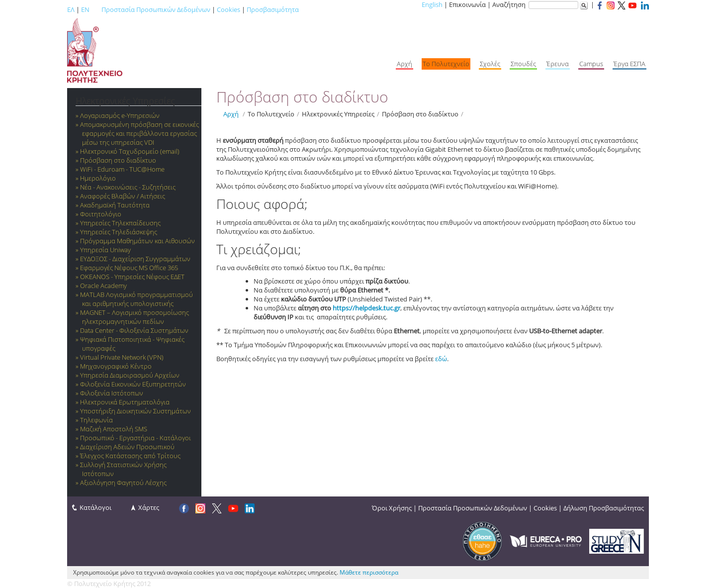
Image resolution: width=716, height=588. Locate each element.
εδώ (441, 359)
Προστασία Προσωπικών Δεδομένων (156, 9)
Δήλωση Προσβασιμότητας (604, 508)
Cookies (228, 9)
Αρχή (231, 114)
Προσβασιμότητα (273, 9)
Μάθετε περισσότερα (369, 572)
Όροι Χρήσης (392, 508)
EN (85, 9)
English (432, 4)
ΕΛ (71, 9)
